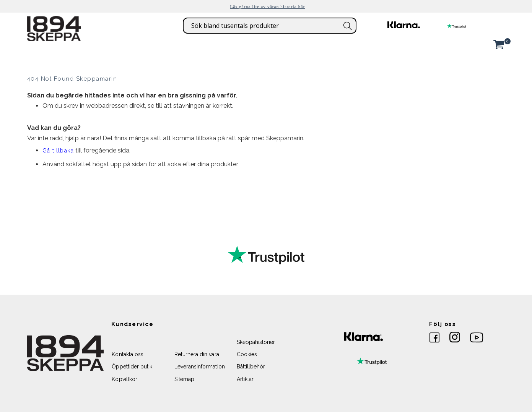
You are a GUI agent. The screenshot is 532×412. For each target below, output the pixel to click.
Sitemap (184, 379)
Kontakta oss (128, 354)
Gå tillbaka (58, 151)
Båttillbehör (251, 367)
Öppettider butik (132, 367)
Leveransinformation (200, 367)
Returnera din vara (197, 354)
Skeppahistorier (256, 342)
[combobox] (270, 26)
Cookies (247, 354)
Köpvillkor (124, 379)
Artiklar (245, 379)
